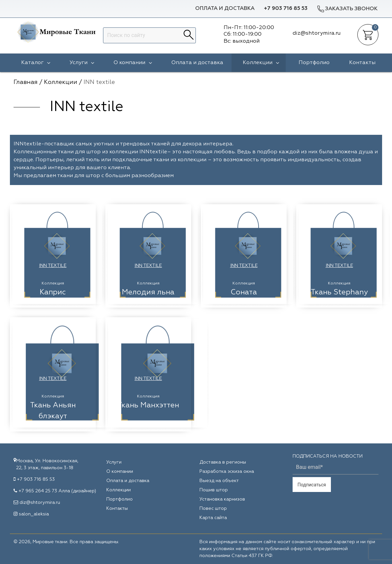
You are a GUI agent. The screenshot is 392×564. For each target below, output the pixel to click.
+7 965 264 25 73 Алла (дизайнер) (57, 491)
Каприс (53, 292)
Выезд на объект (219, 481)
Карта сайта (213, 518)
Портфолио (314, 63)
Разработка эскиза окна (227, 471)
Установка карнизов (222, 499)
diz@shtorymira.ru (40, 503)
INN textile (53, 266)
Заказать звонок (347, 9)
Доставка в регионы (223, 462)
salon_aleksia (34, 514)
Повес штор (213, 508)
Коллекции (261, 63)
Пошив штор (214, 490)
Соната (244, 292)
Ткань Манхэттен (148, 405)
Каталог (36, 63)
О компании (133, 63)
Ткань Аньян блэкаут (53, 411)
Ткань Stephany (339, 292)
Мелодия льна (148, 292)
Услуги (82, 63)
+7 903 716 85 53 (286, 9)
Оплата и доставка (225, 9)
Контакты (362, 63)
